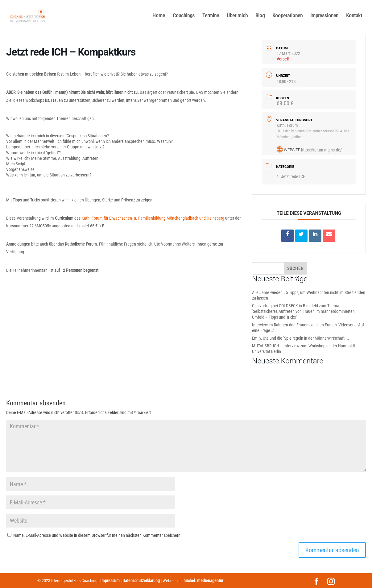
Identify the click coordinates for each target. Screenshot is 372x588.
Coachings (184, 16)
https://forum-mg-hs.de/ (321, 150)
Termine (211, 16)
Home (159, 16)
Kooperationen (287, 16)
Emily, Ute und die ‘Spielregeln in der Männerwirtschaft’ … (300, 338)
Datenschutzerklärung (141, 581)
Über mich (237, 16)
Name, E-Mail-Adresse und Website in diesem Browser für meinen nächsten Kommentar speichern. (97, 535)
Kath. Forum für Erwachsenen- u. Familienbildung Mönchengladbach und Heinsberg (153, 218)
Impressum (110, 581)
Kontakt (354, 16)
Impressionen (324, 16)
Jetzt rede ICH (291, 176)
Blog (260, 16)
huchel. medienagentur (203, 581)
